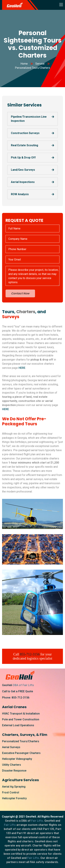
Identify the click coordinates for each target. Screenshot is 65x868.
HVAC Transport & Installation (21, 714)
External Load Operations (18, 725)
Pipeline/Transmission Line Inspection (29, 119)
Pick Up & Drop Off (23, 158)
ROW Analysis (20, 194)
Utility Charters (12, 765)
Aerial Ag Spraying (14, 787)
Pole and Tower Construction (21, 719)
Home (24, 64)
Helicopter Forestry (14, 798)
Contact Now (20, 293)
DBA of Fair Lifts (23, 685)
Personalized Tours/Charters (21, 741)
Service (40, 64)
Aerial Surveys (11, 747)
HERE (22, 368)
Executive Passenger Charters (21, 753)
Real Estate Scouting (25, 145)
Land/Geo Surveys (23, 170)
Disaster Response (14, 771)
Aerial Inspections (23, 182)
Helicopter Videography (17, 759)
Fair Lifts (37, 821)
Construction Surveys (25, 133)
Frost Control (11, 792)
